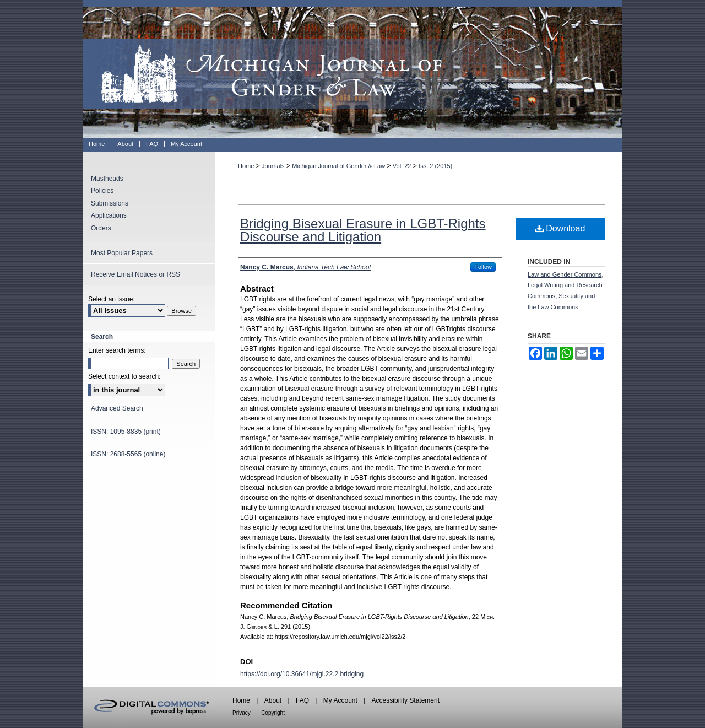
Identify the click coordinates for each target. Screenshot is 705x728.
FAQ (302, 700)
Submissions (110, 203)
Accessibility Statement (406, 700)
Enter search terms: (117, 350)
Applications (109, 215)
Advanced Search (117, 408)
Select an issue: (112, 299)
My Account (340, 700)
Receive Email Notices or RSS (135, 274)
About (273, 700)
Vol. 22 (402, 166)
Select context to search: (124, 376)
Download (560, 228)
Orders (101, 228)
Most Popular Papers (122, 253)
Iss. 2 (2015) (435, 166)
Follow (483, 267)
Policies (102, 191)
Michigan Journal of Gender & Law (352, 69)
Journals (273, 166)
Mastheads (107, 179)
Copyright (273, 713)
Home (246, 166)
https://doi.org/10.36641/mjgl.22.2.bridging (302, 674)
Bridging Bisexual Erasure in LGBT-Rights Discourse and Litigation (363, 230)
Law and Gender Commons (565, 274)
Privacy (242, 713)
